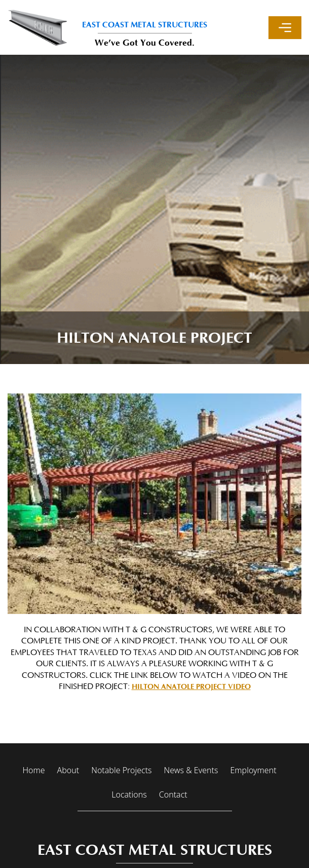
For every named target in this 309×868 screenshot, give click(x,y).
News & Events (191, 770)
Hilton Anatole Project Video (191, 687)
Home (33, 770)
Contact (173, 794)
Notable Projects (121, 770)
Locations (129, 794)
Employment (253, 770)
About (68, 770)
